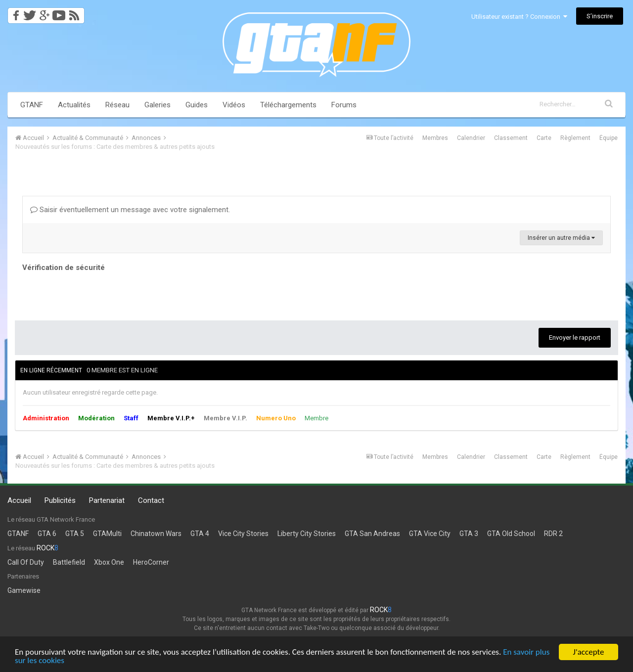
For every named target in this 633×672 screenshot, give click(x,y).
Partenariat (107, 500)
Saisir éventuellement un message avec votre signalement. (130, 210)
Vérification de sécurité (64, 268)
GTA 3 (469, 534)
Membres (435, 138)
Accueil (19, 500)
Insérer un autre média (561, 238)
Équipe (609, 138)
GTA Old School (511, 534)
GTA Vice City (430, 534)
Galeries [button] (158, 105)
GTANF (32, 105)
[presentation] (97, 294)
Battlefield (69, 562)
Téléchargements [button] (288, 105)
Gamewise (24, 590)
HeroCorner (151, 562)
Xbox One (109, 562)
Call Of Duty (26, 562)
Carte (544, 138)
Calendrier (471, 138)
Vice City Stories (243, 534)
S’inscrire (600, 16)
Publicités (60, 500)
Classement (511, 138)
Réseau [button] (117, 105)
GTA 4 (200, 534)
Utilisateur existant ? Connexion (519, 17)
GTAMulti (107, 534)
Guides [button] (197, 105)
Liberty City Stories (307, 534)
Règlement (575, 138)
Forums (344, 105)
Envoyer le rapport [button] (575, 337)
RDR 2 (553, 534)
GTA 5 (75, 534)
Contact (151, 500)
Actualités (74, 105)
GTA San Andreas (372, 534)
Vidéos (234, 105)
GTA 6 (47, 534)
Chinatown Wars (156, 534)
